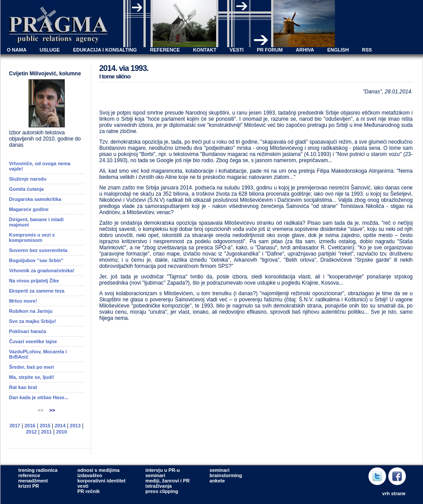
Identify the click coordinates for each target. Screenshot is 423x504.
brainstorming (226, 475)
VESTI (237, 50)
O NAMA (17, 50)
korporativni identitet (101, 481)
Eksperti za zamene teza (37, 291)
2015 (45, 426)
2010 (62, 432)
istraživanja (158, 486)
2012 (31, 432)
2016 (30, 426)
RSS (367, 50)
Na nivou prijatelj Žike (34, 281)
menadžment (33, 481)
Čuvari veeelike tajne (33, 341)
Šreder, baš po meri (32, 367)
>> (52, 410)
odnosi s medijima (99, 470)
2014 (60, 426)
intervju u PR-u (162, 470)
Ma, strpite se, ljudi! (32, 377)
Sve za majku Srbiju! (33, 321)
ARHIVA (305, 50)
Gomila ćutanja (27, 189)
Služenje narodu (28, 179)
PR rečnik (89, 491)
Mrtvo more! (23, 301)
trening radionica (38, 470)
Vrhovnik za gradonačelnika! (42, 271)
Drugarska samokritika (35, 199)
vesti (83, 486)
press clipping (162, 491)
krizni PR (29, 486)
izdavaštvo (90, 475)
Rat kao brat (23, 387)
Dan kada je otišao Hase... (39, 397)
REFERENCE (165, 50)
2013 (75, 426)
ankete (217, 481)
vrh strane (394, 493)
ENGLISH (338, 50)
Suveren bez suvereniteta (39, 250)
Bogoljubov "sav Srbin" (37, 260)
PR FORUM (270, 50)
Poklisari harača (28, 331)
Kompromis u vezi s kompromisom (32, 237)
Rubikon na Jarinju (31, 311)
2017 (15, 426)
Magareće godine (29, 209)
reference (29, 475)
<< (41, 410)
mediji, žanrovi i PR (167, 481)
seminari (155, 475)
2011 (46, 432)
